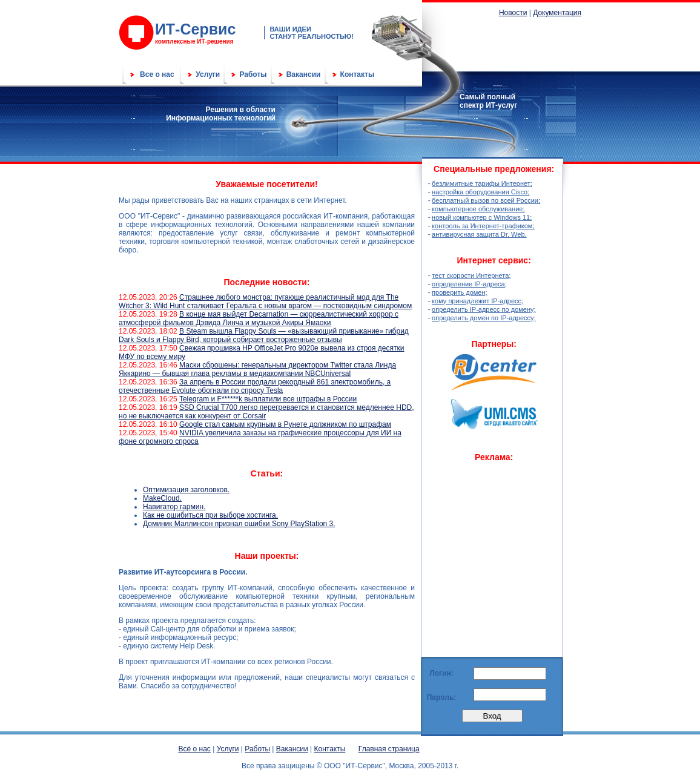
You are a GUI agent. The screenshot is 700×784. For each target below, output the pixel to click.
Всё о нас (195, 749)
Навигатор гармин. (174, 507)
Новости (513, 13)
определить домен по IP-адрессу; (484, 318)
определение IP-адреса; (469, 284)
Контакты (358, 74)
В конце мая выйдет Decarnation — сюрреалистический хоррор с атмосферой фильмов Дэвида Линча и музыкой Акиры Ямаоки (259, 318)
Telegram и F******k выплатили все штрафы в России (268, 399)
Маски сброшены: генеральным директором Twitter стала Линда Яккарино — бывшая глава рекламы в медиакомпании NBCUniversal (257, 369)
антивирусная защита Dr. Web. (479, 234)
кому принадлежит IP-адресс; (477, 301)
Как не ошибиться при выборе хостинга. (210, 515)
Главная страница (389, 749)
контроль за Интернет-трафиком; (483, 226)
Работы (253, 74)
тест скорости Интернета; (471, 275)
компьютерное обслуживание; (478, 209)
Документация (557, 13)
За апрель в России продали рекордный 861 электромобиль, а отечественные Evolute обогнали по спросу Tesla (255, 386)
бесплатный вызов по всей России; (486, 200)
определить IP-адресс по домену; (484, 309)
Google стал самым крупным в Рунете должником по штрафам (285, 424)
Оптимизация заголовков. (186, 490)
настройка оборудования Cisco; (480, 192)
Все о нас (157, 74)
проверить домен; (459, 292)
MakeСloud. (162, 498)
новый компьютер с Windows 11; (482, 217)
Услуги (208, 74)
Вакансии (304, 74)
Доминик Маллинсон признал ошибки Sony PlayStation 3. (239, 524)
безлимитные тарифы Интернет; (482, 183)
